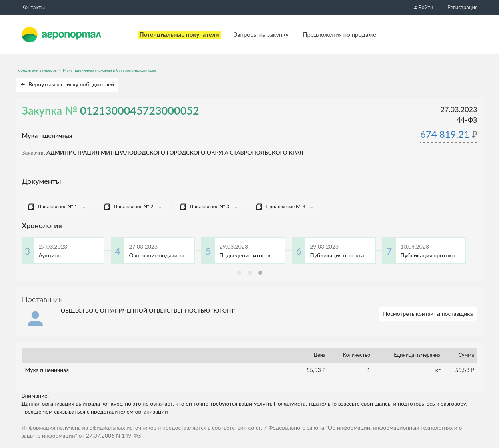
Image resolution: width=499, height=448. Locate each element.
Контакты (33, 7)
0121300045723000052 (140, 110)
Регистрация (462, 7)
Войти (423, 7)
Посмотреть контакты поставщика (428, 314)
